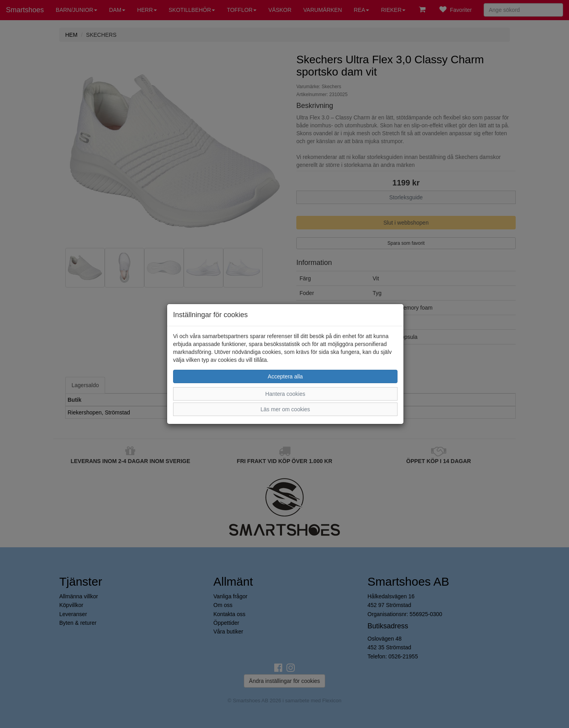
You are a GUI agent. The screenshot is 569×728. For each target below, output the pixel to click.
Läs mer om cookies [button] (285, 409)
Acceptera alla (285, 376)
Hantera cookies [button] (285, 394)
